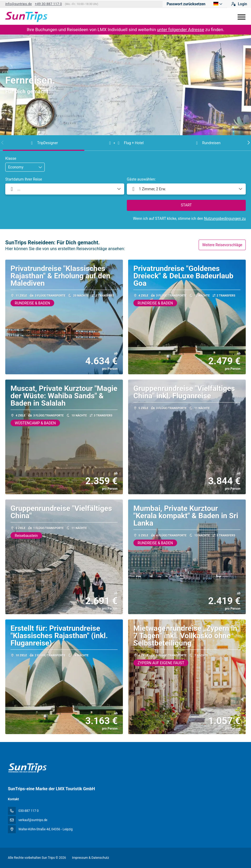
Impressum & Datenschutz (91, 858)
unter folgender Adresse (181, 30)
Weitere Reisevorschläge (222, 245)
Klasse (11, 158)
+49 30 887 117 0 (48, 4)
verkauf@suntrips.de (33, 820)
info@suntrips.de (19, 4)
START (186, 205)
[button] (3, 143)
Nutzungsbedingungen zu (225, 219)
